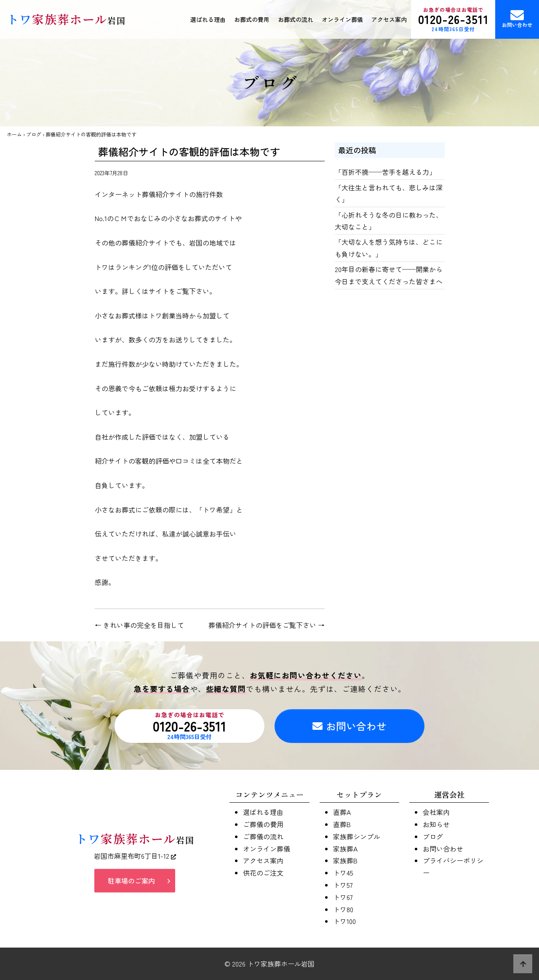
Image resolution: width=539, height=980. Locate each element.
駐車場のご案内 (131, 881)
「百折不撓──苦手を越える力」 (385, 172)
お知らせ (436, 824)
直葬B (342, 824)
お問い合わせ (517, 18)
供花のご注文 (263, 873)
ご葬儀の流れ (263, 836)
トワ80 (343, 909)
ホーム (14, 134)
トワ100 (344, 921)
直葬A (342, 812)
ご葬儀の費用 (263, 824)
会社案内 (436, 812)
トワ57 (343, 885)
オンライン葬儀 (342, 19)
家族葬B (345, 860)
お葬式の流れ (296, 19)
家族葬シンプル (357, 836)
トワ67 (343, 897)
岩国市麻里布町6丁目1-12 (135, 856)
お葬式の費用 (252, 19)
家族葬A (345, 849)
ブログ (34, 134)
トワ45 (343, 873)
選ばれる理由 (208, 19)
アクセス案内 (389, 19)
